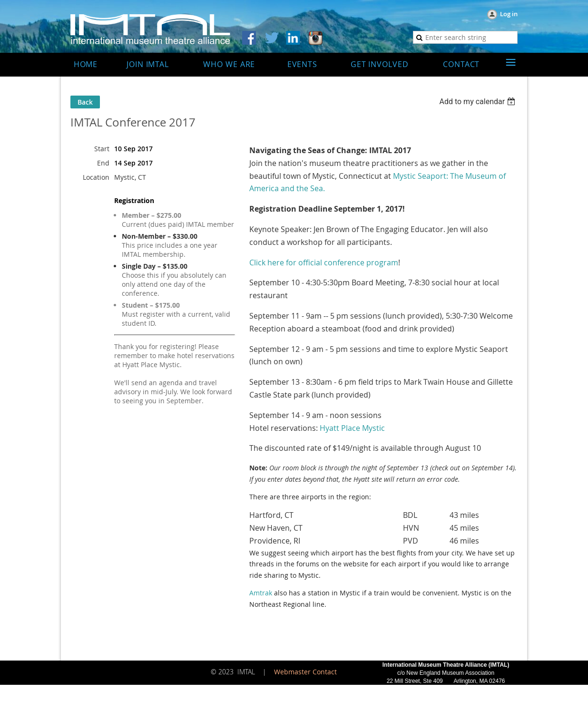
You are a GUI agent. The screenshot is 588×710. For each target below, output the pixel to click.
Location (96, 177)
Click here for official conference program (324, 263)
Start (102, 149)
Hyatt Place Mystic (352, 428)
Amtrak (261, 593)
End (103, 163)
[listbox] (478, 102)
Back (85, 102)
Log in (509, 14)
